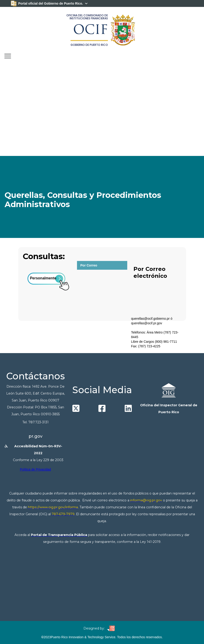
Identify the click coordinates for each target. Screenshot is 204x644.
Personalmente (43, 278)
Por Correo (89, 265)
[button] (8, 56)
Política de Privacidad (35, 469)
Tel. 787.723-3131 (35, 422)
